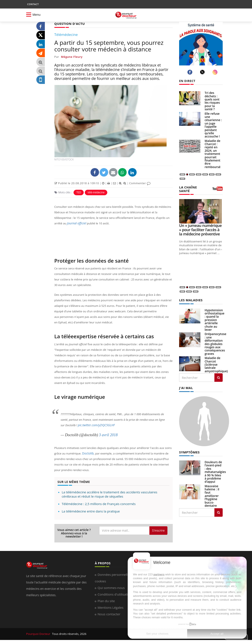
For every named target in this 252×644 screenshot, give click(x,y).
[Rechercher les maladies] (219, 377)
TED (79, 192)
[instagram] (216, 72)
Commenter (140, 183)
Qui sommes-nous (111, 587)
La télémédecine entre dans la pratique (91, 511)
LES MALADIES (190, 299)
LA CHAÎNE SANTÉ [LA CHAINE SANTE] (188, 189)
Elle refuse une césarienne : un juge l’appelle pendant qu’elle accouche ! (213, 125)
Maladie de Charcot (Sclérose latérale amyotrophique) (216, 364)
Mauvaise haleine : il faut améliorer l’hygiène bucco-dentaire (212, 495)
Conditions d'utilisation (115, 594)
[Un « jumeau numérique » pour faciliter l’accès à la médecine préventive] (201, 211)
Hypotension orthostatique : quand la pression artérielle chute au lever (214, 319)
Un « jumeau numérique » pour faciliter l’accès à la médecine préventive (200, 229)
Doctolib (87, 453)
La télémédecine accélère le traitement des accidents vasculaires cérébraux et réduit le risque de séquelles (110, 494)
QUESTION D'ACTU (69, 23)
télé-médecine (96, 192)
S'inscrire (158, 530)
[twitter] (203, 72)
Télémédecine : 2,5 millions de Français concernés (99, 504)
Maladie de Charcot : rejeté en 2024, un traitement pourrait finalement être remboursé (213, 154)
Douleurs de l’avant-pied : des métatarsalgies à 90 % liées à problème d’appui (215, 471)
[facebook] (190, 72)
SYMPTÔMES (189, 451)
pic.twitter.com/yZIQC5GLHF (95, 425)
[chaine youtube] (218, 190)
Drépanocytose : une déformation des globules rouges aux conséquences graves (215, 343)
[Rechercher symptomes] (219, 511)
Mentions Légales (110, 607)
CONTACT (33, 4)
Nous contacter (109, 614)
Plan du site (106, 601)
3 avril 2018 (108, 435)
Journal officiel (76, 223)
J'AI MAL (186, 387)
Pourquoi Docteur (38, 634)
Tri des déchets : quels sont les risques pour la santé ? (212, 101)
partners (159, 574)
